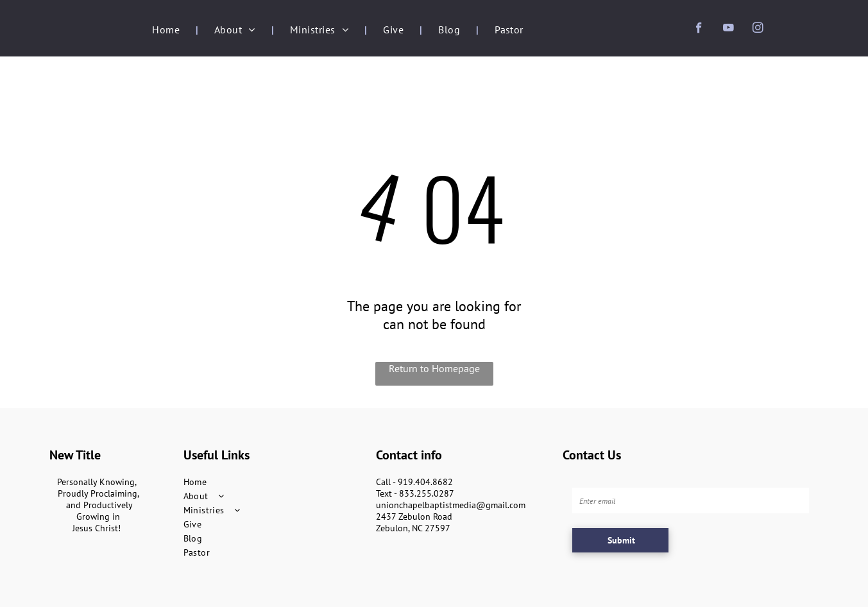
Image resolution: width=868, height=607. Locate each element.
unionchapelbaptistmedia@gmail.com (451, 505)
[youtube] (728, 30)
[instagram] (758, 30)
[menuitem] (167, 30)
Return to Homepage (434, 368)
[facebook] (699, 30)
